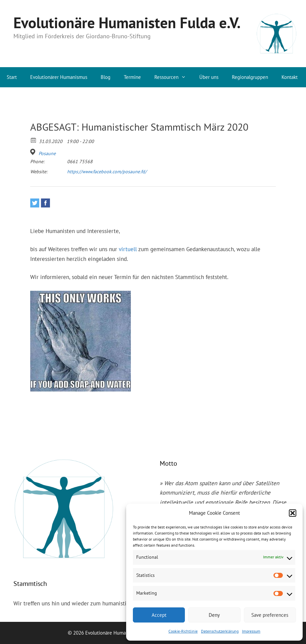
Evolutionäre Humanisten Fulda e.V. (127, 22)
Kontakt (290, 77)
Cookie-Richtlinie (183, 631)
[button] (293, 513)
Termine (132, 77)
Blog (106, 77)
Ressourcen (173, 77)
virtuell (128, 249)
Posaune (47, 153)
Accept (159, 615)
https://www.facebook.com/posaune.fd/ (107, 172)
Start (12, 77)
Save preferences (270, 615)
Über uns (209, 77)
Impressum (251, 631)
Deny (214, 615)
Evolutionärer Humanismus (59, 77)
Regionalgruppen (250, 77)
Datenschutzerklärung (220, 631)
